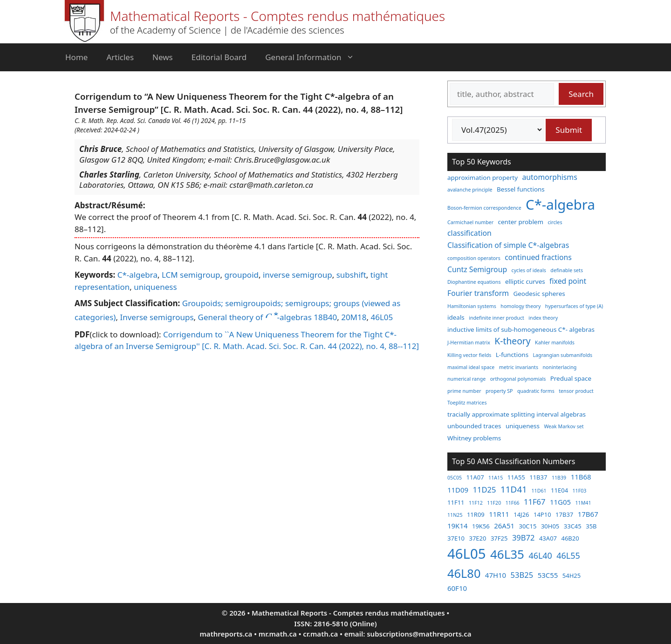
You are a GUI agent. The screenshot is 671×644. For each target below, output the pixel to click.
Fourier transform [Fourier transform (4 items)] (478, 293)
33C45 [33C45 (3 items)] (573, 526)
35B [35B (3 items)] (591, 526)
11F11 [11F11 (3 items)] (456, 502)
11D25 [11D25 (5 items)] (485, 490)
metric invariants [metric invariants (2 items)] (519, 367)
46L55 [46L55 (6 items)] (568, 555)
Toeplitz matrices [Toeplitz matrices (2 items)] (467, 403)
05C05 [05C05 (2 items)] (455, 478)
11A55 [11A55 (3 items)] (516, 477)
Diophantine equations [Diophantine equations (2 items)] (474, 282)
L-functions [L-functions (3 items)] (512, 355)
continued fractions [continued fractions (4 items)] (538, 257)
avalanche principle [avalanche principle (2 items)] (470, 190)
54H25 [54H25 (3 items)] (572, 575)
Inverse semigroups (157, 317)
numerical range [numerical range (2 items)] (466, 379)
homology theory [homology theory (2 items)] (520, 306)
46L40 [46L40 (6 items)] (540, 555)
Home (76, 57)
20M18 (354, 317)
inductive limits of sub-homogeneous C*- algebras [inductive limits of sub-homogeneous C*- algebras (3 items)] (521, 329)
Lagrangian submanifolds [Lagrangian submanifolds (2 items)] (563, 355)
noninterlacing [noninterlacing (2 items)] (559, 367)
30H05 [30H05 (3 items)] (550, 526)
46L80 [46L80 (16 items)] (464, 573)
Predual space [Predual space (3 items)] (571, 378)
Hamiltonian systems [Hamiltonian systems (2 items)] (472, 306)
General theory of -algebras (255, 317)
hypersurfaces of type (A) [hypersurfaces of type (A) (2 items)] (574, 306)
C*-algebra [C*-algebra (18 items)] (560, 205)
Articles (120, 57)
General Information (314, 57)
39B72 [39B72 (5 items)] (524, 538)
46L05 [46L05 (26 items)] (466, 554)
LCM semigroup (191, 275)
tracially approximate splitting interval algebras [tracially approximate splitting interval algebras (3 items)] (517, 414)
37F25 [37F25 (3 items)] (499, 538)
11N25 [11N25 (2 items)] (455, 515)
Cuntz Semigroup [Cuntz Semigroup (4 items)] (477, 269)
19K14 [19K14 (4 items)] (458, 526)
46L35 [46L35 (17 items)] (507, 554)
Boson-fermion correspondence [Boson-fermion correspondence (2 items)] (484, 208)
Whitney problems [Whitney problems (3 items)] (474, 438)
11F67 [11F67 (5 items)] (534, 502)
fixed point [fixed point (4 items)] (568, 281)
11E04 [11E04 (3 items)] (559, 490)
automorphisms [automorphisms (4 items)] (550, 177)
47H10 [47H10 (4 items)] (496, 575)
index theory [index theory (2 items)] (543, 318)
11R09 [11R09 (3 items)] (476, 514)
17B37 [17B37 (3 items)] (564, 514)
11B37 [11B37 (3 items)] (538, 477)
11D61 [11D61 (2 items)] (539, 491)
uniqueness (155, 287)
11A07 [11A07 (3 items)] (475, 477)
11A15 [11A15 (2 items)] (496, 478)
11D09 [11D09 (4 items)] (458, 490)
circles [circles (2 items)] (555, 222)
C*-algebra (137, 275)
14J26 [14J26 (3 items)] (521, 514)
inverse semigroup (298, 275)
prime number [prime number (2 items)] (464, 391)
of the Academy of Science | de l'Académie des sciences (227, 30)
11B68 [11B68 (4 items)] (581, 477)
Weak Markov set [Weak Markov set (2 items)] (564, 426)
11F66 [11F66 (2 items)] (513, 503)
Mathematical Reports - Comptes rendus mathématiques (277, 16)
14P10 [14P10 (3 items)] (542, 514)
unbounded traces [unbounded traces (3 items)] (474, 426)
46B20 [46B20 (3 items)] (570, 538)
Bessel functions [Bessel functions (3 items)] (521, 189)
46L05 (382, 317)
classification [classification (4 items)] (469, 233)
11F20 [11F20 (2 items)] (494, 503)
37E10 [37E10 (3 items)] (456, 538)
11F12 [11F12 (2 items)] (476, 503)
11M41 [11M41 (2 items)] (583, 503)
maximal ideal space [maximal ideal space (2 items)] (471, 367)
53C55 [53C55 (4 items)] (548, 575)
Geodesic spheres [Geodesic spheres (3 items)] (539, 294)
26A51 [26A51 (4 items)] (504, 526)
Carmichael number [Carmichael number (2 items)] (470, 222)
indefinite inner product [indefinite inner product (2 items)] (496, 318)
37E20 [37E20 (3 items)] (477, 538)
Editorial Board (219, 57)
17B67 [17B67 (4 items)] (588, 514)
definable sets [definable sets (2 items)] (567, 270)
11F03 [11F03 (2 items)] (580, 491)
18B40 (325, 317)
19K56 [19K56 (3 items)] (481, 526)
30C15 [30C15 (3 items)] (527, 526)
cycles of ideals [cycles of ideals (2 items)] (529, 270)
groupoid (241, 275)
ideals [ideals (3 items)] (456, 317)
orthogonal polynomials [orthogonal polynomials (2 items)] (518, 379)
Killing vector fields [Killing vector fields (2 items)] (469, 355)
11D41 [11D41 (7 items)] (514, 489)
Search (581, 94)
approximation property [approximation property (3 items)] (483, 178)
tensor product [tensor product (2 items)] (576, 391)
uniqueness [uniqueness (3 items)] (523, 426)
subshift (351, 275)
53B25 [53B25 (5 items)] (522, 575)
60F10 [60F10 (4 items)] (457, 588)
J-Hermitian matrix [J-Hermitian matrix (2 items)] (469, 343)
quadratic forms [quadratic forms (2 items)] (536, 391)
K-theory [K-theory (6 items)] (512, 341)
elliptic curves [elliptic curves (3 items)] (525, 281)
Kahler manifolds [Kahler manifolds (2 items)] (555, 343)
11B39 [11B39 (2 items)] (559, 478)
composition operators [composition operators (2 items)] (474, 258)
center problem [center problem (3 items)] (521, 222)
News (163, 57)
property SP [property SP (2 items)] (499, 391)
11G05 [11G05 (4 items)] (560, 502)
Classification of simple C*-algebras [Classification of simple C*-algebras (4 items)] (508, 245)
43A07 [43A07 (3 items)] (548, 538)
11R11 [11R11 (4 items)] (499, 514)
